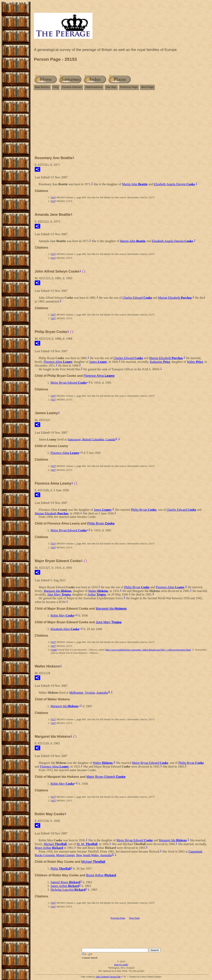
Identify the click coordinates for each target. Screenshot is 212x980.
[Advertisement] (121, 121)
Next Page (147, 87)
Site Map (111, 87)
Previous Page (129, 87)
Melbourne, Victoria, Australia (89, 693)
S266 (54, 650)
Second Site (115, 977)
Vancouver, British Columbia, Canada (91, 439)
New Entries (42, 87)
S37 (53, 197)
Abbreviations (94, 87)
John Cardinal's (103, 977)
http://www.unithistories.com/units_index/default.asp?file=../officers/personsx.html (148, 650)
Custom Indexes (72, 87)
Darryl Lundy (121, 965)
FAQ (56, 87)
